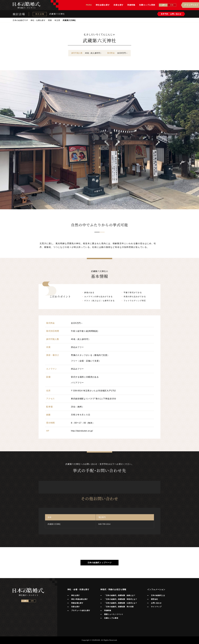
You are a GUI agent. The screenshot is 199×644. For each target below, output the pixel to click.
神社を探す (76, 595)
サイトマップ (156, 607)
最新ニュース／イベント (114, 614)
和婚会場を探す (77, 603)
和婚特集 (108, 610)
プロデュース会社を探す (81, 610)
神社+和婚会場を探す (80, 599)
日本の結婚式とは (158, 595)
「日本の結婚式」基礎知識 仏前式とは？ (121, 603)
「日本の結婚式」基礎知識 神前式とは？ (121, 599)
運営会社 (155, 599)
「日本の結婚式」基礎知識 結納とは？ (120, 595)
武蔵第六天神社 (57, 14)
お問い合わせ (156, 603)
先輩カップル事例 (111, 618)
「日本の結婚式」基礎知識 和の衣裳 (119, 607)
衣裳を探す (76, 607)
